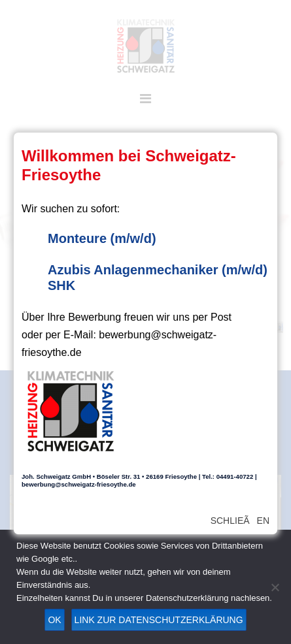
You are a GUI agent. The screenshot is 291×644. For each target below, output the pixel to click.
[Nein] (275, 587)
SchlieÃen (240, 521)
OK (54, 620)
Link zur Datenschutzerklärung (159, 620)
